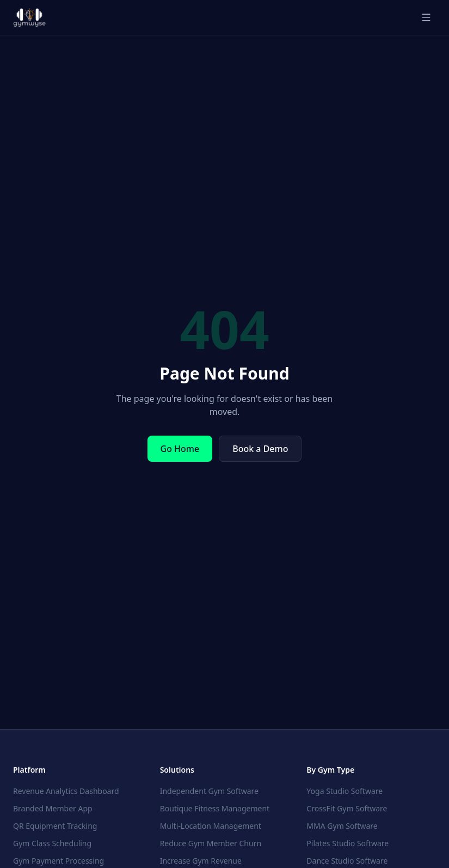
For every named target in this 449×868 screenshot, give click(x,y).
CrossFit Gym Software (347, 808)
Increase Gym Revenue (201, 861)
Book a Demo (260, 449)
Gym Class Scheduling (52, 843)
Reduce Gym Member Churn (211, 843)
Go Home (180, 449)
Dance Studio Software (347, 861)
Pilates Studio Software (347, 843)
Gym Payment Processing (59, 861)
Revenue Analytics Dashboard (66, 791)
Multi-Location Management (211, 826)
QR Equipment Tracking (55, 826)
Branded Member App (53, 808)
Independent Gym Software (209, 791)
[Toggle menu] (426, 17)
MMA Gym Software (342, 826)
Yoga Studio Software (345, 791)
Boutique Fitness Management (215, 808)
